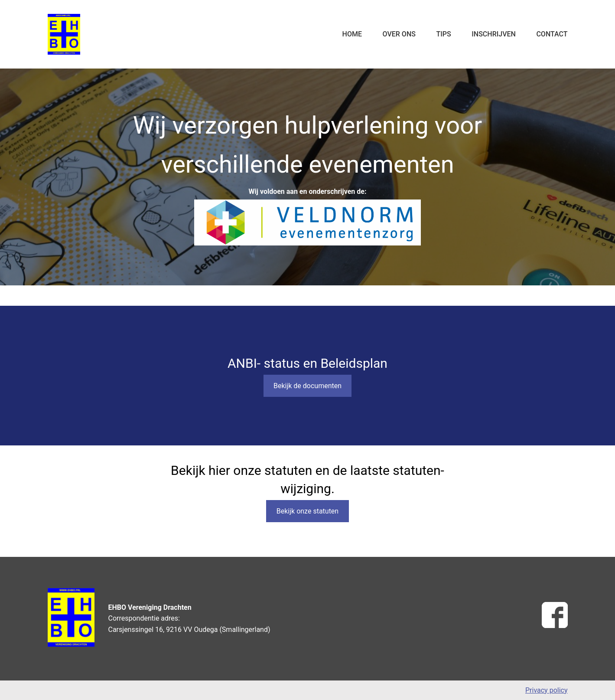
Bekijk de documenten (307, 386)
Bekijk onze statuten (307, 511)
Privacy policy (547, 690)
